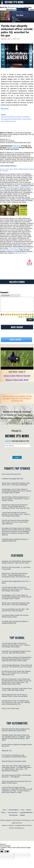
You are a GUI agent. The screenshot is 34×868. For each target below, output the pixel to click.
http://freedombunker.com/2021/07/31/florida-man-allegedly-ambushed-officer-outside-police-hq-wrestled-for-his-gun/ (16, 119)
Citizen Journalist (13, 340)
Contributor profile (16, 13)
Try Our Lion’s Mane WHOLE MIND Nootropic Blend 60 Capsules (16, 442)
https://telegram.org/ (25, 810)
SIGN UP (8, 836)
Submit (17, 852)
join (9, 332)
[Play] (17, 754)
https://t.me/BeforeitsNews (24, 813)
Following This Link (20, 446)
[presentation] (17, 846)
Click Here (17, 339)
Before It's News (14, 2)
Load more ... (17, 734)
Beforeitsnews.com (15, 7)
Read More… (5, 109)
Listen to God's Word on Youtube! (17, 771)
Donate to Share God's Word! (17, 775)
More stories (25, 13)
